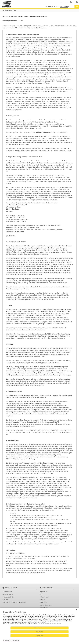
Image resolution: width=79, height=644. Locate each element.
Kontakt (42, 600)
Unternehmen (7, 592)
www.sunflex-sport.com (49, 161)
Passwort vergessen (46, 605)
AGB (14, 10)
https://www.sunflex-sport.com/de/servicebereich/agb (35, 151)
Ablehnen (40, 632)
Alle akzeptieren (39, 628)
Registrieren (44, 608)
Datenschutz (44, 597)
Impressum (43, 592)
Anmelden (43, 602)
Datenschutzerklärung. (54, 624)
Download (6, 600)
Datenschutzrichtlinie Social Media (14, 602)
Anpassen (39, 636)
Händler (64, 7)
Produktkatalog (8, 594)
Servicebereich (7, 10)
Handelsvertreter (8, 597)
